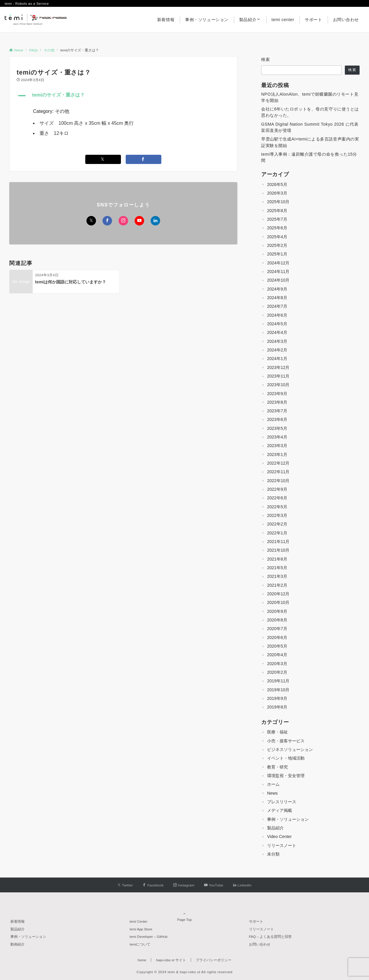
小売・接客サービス (286, 741)
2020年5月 (277, 646)
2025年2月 (277, 245)
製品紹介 (275, 828)
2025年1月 (277, 254)
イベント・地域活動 (286, 758)
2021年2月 (277, 585)
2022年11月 (278, 472)
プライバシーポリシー (214, 960)
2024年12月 (278, 263)
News (272, 793)
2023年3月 (277, 446)
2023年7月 (277, 411)
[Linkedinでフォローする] (155, 221)
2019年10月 (278, 690)
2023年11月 (278, 376)
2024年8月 (277, 298)
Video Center (279, 837)
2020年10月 (278, 602)
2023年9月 (277, 394)
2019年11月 (278, 681)
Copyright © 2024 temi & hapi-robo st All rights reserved (185, 972)
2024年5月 (277, 324)
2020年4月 (277, 655)
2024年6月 (277, 315)
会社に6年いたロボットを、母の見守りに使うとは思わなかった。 (310, 112)
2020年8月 (277, 620)
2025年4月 (277, 237)
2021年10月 (278, 550)
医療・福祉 (277, 732)
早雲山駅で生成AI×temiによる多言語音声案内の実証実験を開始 (310, 142)
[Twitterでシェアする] (103, 159)
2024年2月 (277, 350)
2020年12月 (278, 594)
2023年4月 (277, 437)
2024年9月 (277, 289)
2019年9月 (277, 698)
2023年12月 (278, 367)
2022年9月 (277, 489)
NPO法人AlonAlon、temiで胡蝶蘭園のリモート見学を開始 (310, 97)
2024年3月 (277, 341)
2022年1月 (277, 533)
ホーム (273, 784)
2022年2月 (277, 524)
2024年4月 (277, 332)
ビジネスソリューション (290, 749)
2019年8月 (277, 707)
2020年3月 (277, 664)
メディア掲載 (280, 810)
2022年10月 (278, 481)
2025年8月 (277, 211)
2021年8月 (277, 559)
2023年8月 (277, 402)
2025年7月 (277, 219)
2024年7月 (277, 306)
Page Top (184, 914)
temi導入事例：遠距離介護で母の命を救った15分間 (309, 157)
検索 (266, 59)
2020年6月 (277, 637)
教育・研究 (277, 767)
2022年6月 (277, 498)
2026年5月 (277, 184)
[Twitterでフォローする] (91, 221)
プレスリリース (282, 802)
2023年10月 (278, 385)
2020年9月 (277, 611)
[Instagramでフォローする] (123, 221)
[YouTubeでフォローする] (139, 221)
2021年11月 (278, 542)
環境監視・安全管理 (286, 776)
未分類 (273, 854)
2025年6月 (277, 228)
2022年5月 (277, 507)
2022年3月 (277, 515)
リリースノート (282, 845)
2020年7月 (277, 629)
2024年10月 (278, 280)
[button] (123, 96)
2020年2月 (277, 672)
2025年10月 (278, 202)
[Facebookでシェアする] (143, 159)
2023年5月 (277, 428)
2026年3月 (277, 193)
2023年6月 (277, 419)
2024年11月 (278, 272)
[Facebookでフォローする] (107, 221)
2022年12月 (278, 463)
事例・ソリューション (288, 819)
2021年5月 (277, 568)
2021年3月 (277, 576)
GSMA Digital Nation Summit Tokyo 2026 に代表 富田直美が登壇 (310, 127)
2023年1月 (277, 455)
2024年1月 (277, 359)
